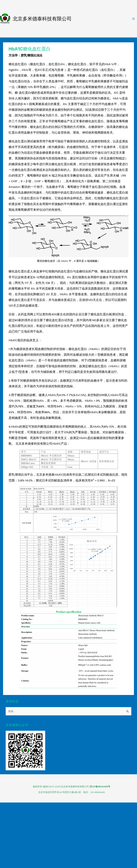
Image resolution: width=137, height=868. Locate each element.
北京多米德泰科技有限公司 (42, 19)
